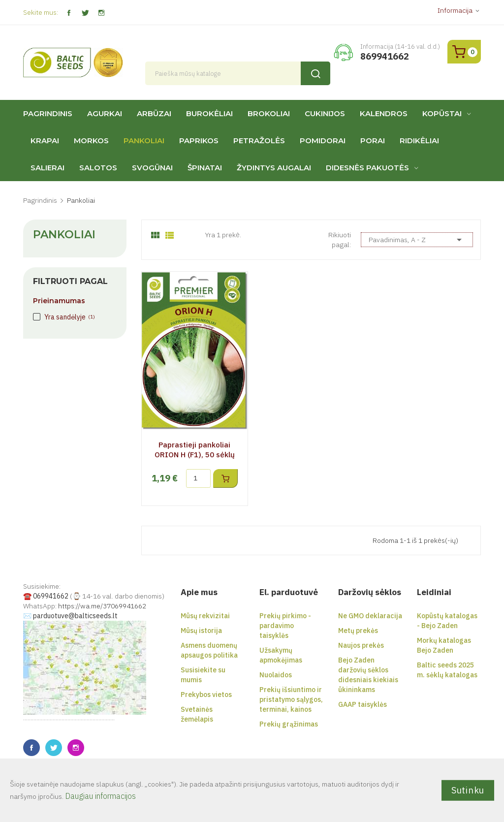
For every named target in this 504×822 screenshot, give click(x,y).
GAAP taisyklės (362, 704)
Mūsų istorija (201, 631)
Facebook (69, 13)
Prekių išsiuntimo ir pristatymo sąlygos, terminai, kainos (291, 699)
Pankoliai (64, 235)
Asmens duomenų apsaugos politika (209, 650)
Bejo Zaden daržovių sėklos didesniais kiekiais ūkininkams (368, 675)
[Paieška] (238, 73)
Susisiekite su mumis (203, 675)
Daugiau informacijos (100, 796)
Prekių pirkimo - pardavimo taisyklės (285, 626)
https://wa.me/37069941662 (102, 606)
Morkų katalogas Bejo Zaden (444, 645)
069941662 (51, 596)
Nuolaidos (276, 675)
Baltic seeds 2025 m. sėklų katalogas (447, 670)
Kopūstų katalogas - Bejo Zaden (447, 621)
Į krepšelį (225, 478)
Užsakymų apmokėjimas (281, 655)
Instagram (101, 13)
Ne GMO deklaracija (370, 616)
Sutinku (468, 790)
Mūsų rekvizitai (205, 616)
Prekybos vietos (206, 695)
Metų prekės (358, 631)
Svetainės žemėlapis (197, 714)
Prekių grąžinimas (289, 724)
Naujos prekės (361, 645)
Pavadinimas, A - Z (417, 240)
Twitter (85, 13)
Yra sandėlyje (70, 317)
